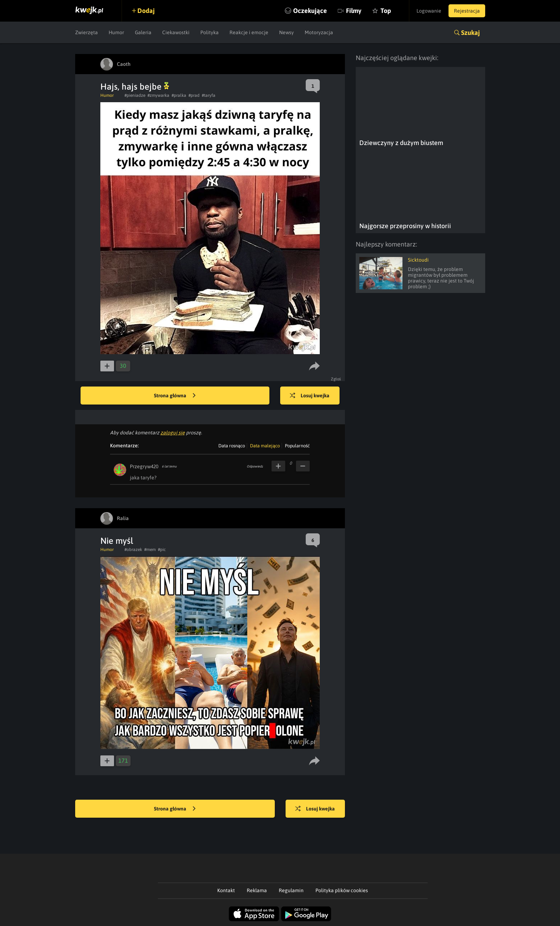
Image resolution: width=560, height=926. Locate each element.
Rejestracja (467, 11)
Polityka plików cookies (342, 890)
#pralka (179, 95)
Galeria (143, 32)
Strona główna (175, 396)
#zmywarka (158, 95)
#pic (162, 550)
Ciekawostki (176, 32)
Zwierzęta (86, 32)
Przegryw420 (144, 466)
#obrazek (133, 550)
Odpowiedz (255, 466)
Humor (116, 32)
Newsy (286, 32)
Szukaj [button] (470, 33)
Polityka (210, 32)
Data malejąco (265, 446)
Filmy (354, 11)
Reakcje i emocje (249, 32)
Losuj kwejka (310, 396)
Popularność (297, 446)
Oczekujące (310, 11)
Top (386, 11)
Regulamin (291, 890)
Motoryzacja (319, 32)
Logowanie (429, 11)
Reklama (257, 890)
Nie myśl (117, 541)
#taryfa (209, 95)
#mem (150, 550)
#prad (194, 95)
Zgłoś (336, 379)
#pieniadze (135, 95)
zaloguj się (173, 433)
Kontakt (226, 890)
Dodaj (146, 11)
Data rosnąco (232, 446)
